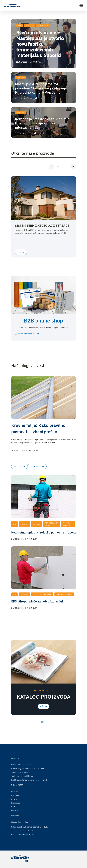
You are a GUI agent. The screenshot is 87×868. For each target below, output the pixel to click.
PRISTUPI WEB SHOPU (27, 345)
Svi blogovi (37, 466)
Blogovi (14, 799)
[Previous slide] (51, 178)
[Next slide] (73, 178)
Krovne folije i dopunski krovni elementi (28, 768)
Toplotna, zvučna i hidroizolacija (25, 776)
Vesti (13, 807)
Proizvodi (15, 791)
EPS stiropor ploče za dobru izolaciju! (37, 613)
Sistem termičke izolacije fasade (25, 765)
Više (43, 718)
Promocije (16, 803)
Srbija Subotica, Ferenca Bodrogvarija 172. (30, 827)
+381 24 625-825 (26, 831)
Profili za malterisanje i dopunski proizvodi (29, 780)
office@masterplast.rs (27, 834)
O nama (15, 810)
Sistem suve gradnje (20, 772)
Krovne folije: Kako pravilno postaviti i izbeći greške (38, 440)
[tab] (43, 734)
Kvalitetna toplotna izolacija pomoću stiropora (43, 544)
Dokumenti (16, 795)
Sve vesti (19, 466)
